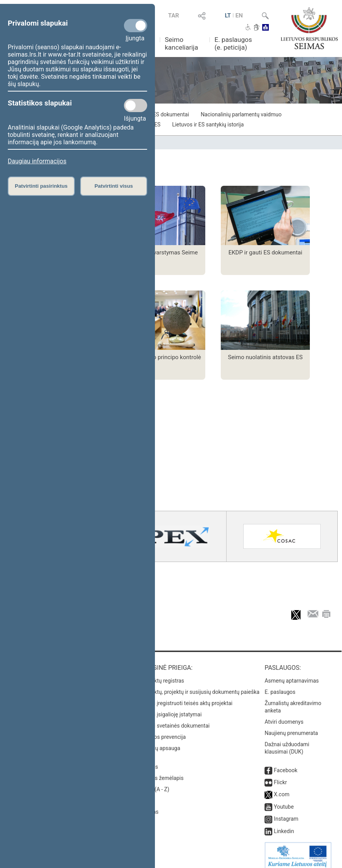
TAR (174, 16)
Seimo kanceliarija (181, 43)
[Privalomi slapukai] (136, 26)
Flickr (280, 776)
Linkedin (284, 825)
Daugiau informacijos (37, 161)
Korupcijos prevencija (160, 731)
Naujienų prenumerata (291, 727)
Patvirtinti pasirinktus (41, 186)
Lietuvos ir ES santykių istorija (208, 124)
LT (228, 16)
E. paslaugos (280, 686)
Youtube (284, 801)
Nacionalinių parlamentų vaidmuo (241, 114)
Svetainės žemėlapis (159, 772)
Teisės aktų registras (159, 674)
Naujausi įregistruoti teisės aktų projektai (184, 697)
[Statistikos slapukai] (136, 105)
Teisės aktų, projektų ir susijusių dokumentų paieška (197, 686)
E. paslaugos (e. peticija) (233, 43)
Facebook (286, 764)
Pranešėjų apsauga (157, 742)
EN (239, 16)
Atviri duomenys (284, 716)
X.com (282, 788)
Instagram (286, 813)
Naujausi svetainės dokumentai (172, 719)
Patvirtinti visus (114, 186)
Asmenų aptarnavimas (292, 674)
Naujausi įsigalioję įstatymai (168, 708)
